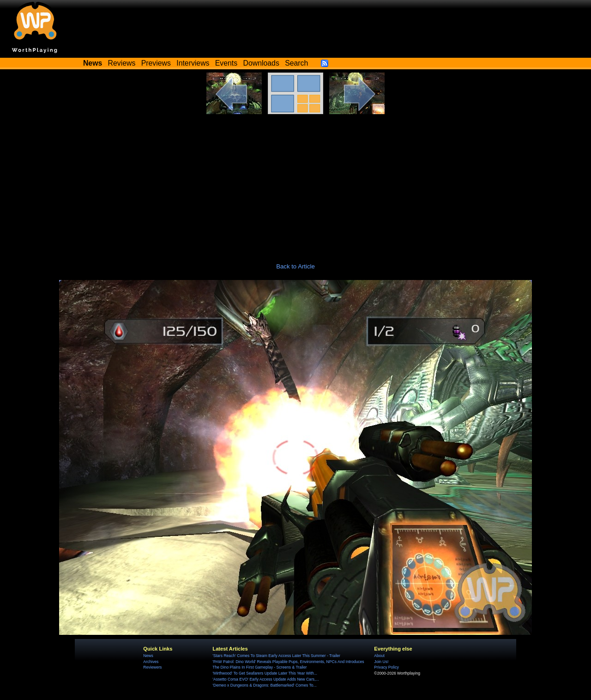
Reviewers (152, 667)
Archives (151, 662)
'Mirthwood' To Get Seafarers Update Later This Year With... (265, 673)
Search (296, 63)
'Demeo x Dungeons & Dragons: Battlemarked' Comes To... (264, 685)
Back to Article (295, 266)
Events (226, 63)
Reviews (122, 63)
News (148, 656)
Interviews (193, 63)
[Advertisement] (295, 183)
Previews (156, 63)
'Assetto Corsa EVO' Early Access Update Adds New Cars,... (265, 679)
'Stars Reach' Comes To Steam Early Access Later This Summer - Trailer (276, 656)
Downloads (261, 63)
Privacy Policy (386, 667)
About (379, 656)
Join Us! (381, 662)
